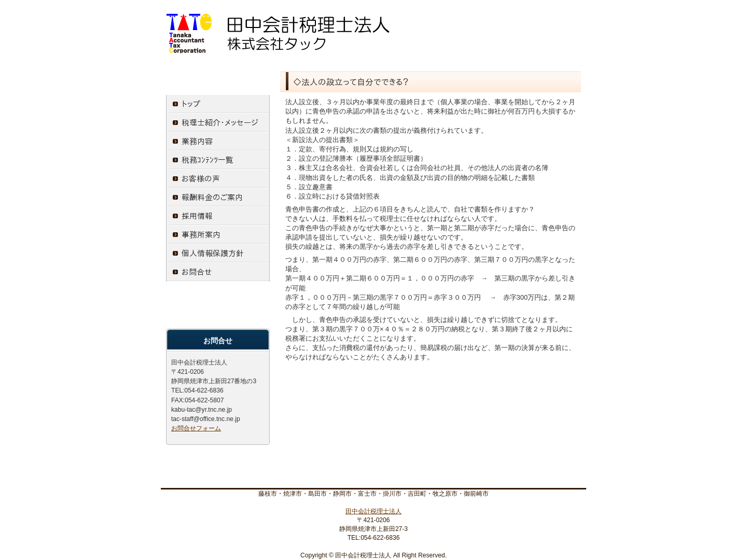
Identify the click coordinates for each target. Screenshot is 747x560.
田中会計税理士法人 (374, 511)
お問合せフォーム (196, 428)
